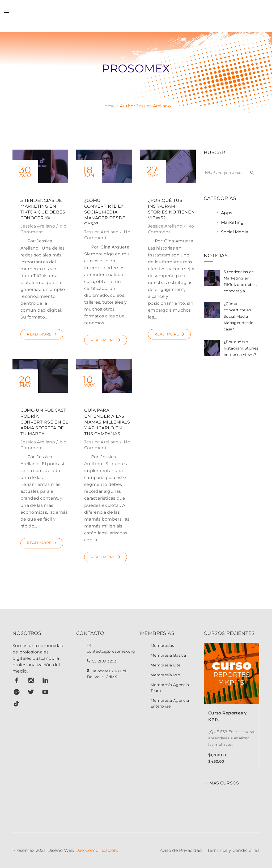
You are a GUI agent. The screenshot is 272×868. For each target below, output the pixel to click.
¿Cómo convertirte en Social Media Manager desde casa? (105, 212)
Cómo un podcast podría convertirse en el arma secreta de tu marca (44, 422)
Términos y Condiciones (233, 850)
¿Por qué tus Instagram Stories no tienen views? (241, 348)
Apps (227, 213)
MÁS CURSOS (223, 783)
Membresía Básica (168, 655)
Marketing (232, 222)
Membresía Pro (165, 675)
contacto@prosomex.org (111, 651)
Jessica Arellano (38, 226)
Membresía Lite (165, 665)
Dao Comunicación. (97, 850)
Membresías (162, 645)
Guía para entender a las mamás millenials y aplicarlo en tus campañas (107, 422)
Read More (39, 334)
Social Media (235, 232)
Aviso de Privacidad (181, 850)
